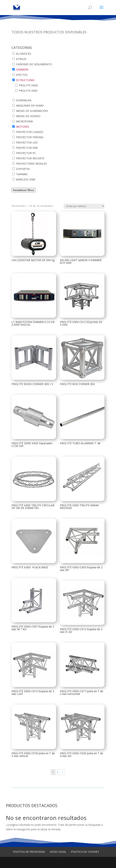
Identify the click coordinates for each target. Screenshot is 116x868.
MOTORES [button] (23, 127)
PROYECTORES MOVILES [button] (31, 164)
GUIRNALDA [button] (24, 100)
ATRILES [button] (21, 59)
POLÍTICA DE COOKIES (85, 852)
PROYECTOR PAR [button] (27, 148)
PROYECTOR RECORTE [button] (30, 158)
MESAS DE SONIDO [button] (28, 116)
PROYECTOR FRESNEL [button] (30, 137)
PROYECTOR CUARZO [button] (30, 132)
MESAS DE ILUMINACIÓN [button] (32, 111)
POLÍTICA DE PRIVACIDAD (29, 852)
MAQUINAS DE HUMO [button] (30, 106)
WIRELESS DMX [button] (26, 179)
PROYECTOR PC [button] (26, 153)
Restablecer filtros (24, 190)
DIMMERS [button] (22, 69)
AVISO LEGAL (58, 852)
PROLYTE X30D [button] (28, 85)
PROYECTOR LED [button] (27, 142)
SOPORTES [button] (23, 169)
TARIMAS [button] (22, 174)
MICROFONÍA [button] (24, 121)
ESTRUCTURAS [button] (25, 80)
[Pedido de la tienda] (84, 206)
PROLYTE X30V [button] (28, 91)
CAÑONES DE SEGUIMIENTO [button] (34, 64)
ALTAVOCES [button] (24, 54)
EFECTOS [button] (22, 75)
